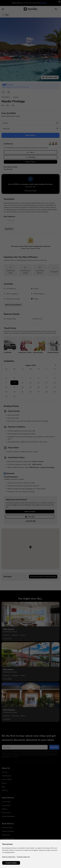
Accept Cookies (11, 863)
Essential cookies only (23, 857)
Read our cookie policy (9, 857)
